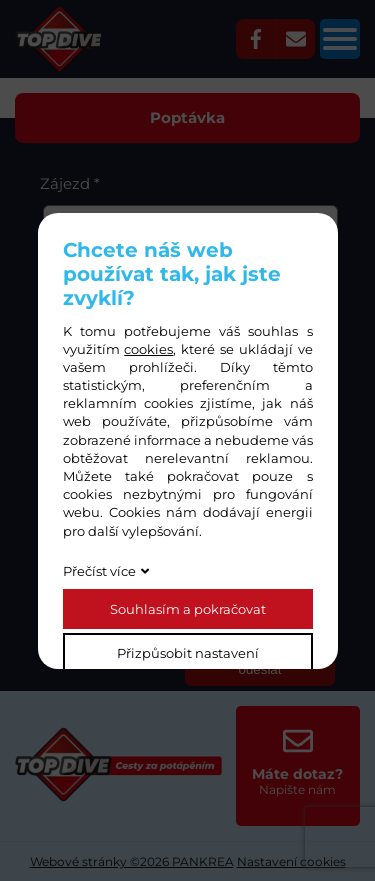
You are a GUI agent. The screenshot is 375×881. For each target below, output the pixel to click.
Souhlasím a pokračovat (188, 609)
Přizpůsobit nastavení (188, 653)
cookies (148, 349)
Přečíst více (99, 571)
